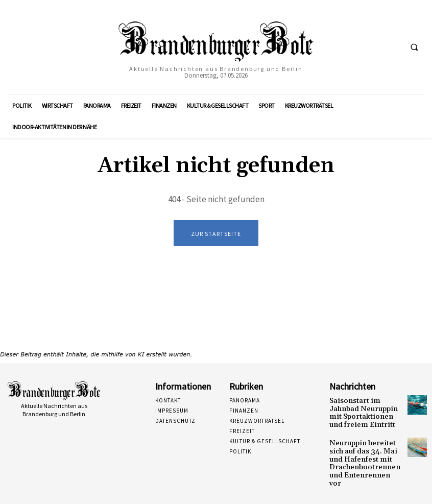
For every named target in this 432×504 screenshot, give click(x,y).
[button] (414, 47)
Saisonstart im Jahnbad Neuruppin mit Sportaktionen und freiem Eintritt (363, 411)
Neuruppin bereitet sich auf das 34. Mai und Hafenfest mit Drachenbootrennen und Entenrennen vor (366, 452)
